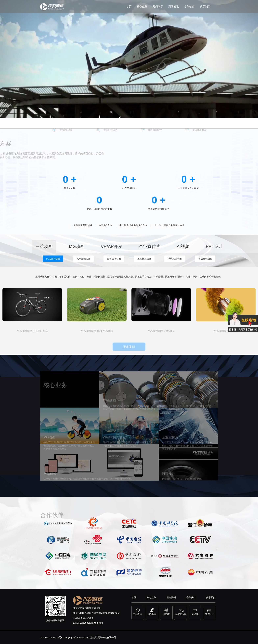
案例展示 (158, 6)
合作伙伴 (189, 6)
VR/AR (166, 612)
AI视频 (195, 612)
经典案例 (171, 597)
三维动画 (138, 612)
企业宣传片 (181, 612)
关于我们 (205, 6)
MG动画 (152, 612)
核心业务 (142, 6)
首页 (129, 6)
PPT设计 (209, 612)
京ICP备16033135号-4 (52, 637)
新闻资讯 (174, 6)
